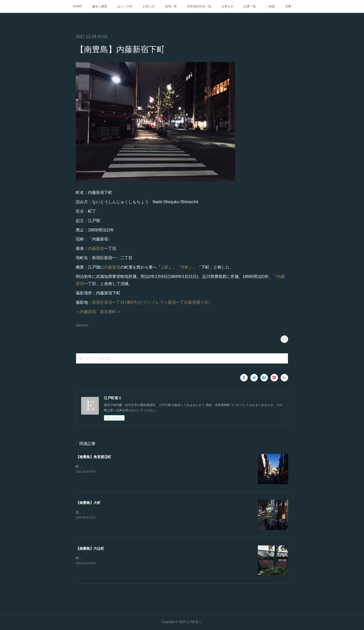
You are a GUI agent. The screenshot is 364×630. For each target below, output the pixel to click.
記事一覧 (250, 6)
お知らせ (149, 6)
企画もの (227, 6)
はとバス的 (125, 6)
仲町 (185, 267)
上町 (165, 267)
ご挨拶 (270, 6)
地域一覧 (171, 6)
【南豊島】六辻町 (90, 548)
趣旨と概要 (100, 6)
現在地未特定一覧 (199, 6)
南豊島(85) (82, 325)
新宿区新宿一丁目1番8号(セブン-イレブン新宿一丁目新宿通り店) (151, 302)
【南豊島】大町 (88, 503)
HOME (77, 6)
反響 (288, 6)
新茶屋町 (108, 312)
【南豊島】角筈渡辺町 (94, 457)
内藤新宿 (96, 248)
